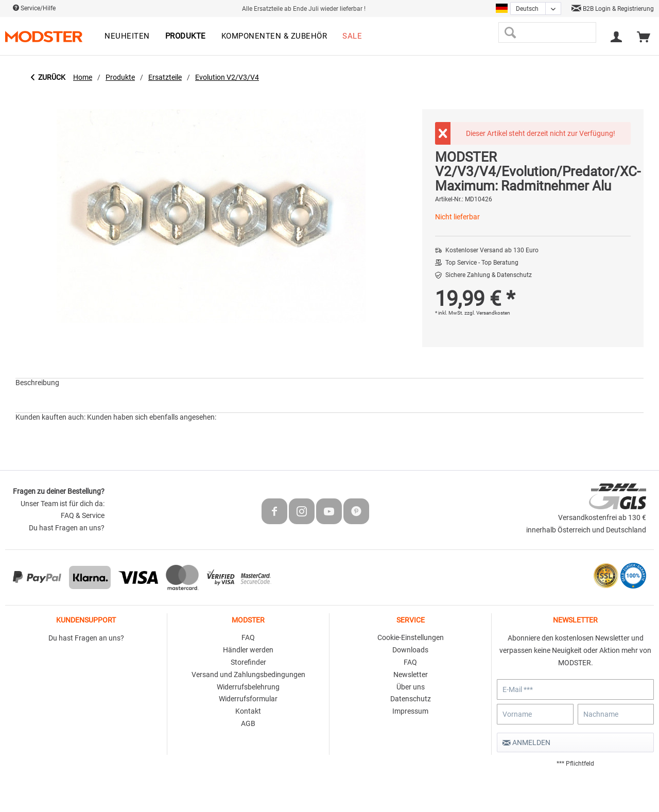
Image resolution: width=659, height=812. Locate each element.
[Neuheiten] (127, 37)
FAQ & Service (83, 515)
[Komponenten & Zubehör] (274, 37)
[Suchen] (510, 32)
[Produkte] (186, 37)
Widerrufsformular (248, 699)
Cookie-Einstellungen (411, 637)
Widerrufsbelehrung (248, 687)
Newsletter (411, 675)
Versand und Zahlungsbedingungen (248, 675)
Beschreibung (37, 383)
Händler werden (248, 650)
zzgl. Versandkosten (487, 313)
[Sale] (352, 37)
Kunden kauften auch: (50, 417)
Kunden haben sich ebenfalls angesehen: (152, 417)
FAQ (248, 637)
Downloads (410, 650)
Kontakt (248, 711)
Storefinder (248, 662)
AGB (248, 723)
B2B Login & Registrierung (613, 9)
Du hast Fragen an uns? (67, 528)
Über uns (411, 687)
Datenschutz (411, 699)
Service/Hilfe (34, 8)
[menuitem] (127, 37)
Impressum (410, 711)
